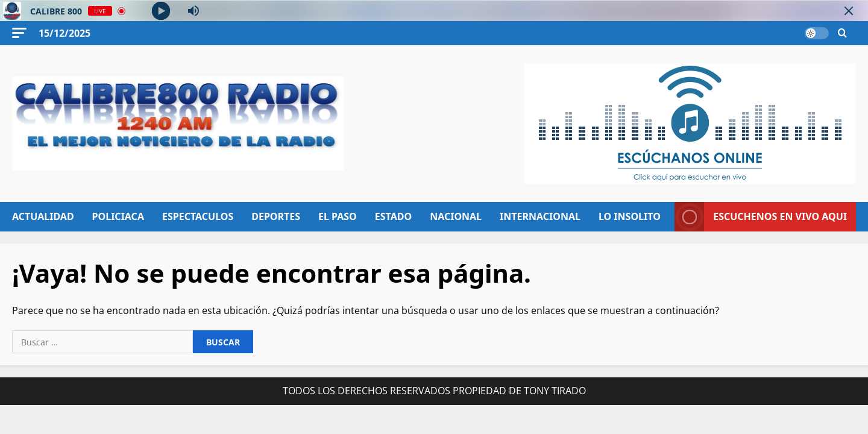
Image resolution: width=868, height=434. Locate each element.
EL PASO (338, 216)
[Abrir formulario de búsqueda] (842, 33)
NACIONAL (456, 216)
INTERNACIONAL (540, 216)
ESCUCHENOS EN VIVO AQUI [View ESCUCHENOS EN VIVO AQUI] (761, 217)
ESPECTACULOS (198, 216)
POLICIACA (118, 216)
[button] (19, 33)
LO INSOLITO (630, 216)
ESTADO (393, 216)
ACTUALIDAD (43, 216)
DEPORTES (276, 216)
